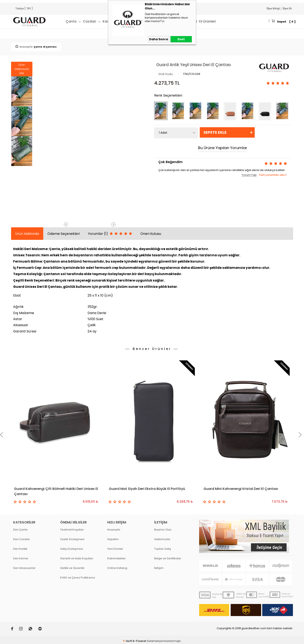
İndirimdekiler (116, 556)
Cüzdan (90, 21)
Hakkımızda (162, 537)
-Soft (128, 639)
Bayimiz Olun (163, 527)
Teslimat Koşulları (72, 527)
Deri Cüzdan (22, 537)
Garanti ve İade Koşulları (77, 556)
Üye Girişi (273, 8)
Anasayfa (114, 527)
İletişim (159, 566)
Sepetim (113, 537)
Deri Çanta (20, 527)
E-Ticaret (140, 639)
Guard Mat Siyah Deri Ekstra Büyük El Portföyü (147, 489)
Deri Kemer (21, 556)
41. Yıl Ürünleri (205, 21)
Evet (181, 39)
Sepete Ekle (215, 132)
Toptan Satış (163, 547)
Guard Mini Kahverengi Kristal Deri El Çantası (241, 489)
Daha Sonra (159, 39)
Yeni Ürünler (115, 547)
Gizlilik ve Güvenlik (72, 566)
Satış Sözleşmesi (72, 547)
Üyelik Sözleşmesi (72, 537)
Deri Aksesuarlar (24, 566)
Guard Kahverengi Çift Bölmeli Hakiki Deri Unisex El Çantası (56, 491)
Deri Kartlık (20, 547)
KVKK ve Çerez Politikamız (78, 575)
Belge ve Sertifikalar (168, 556)
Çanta (71, 21)
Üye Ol (287, 8)
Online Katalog (117, 566)
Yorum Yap (249, 175)
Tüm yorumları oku (272, 175)
